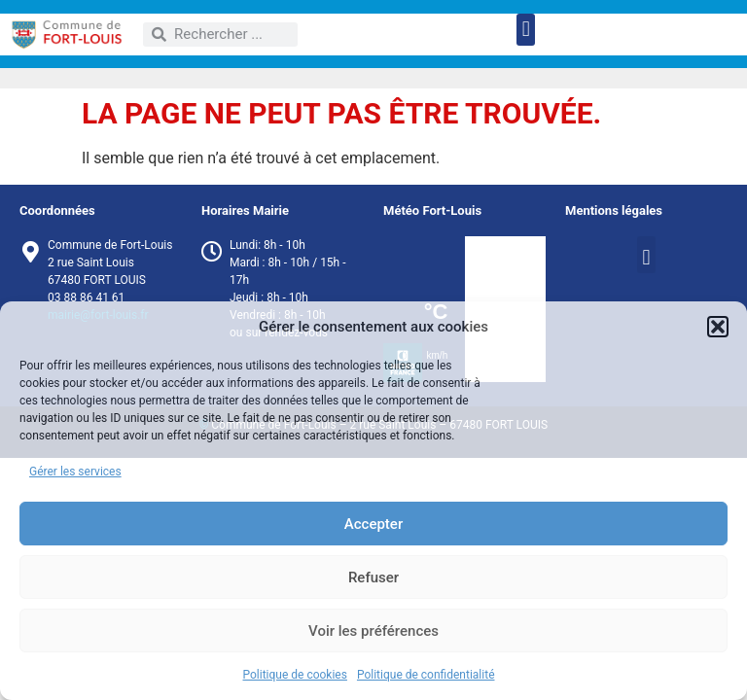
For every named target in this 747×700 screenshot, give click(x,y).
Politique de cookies (295, 675)
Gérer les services (75, 472)
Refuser (373, 577)
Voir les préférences (373, 631)
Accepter (373, 524)
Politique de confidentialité (426, 675)
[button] (718, 327)
